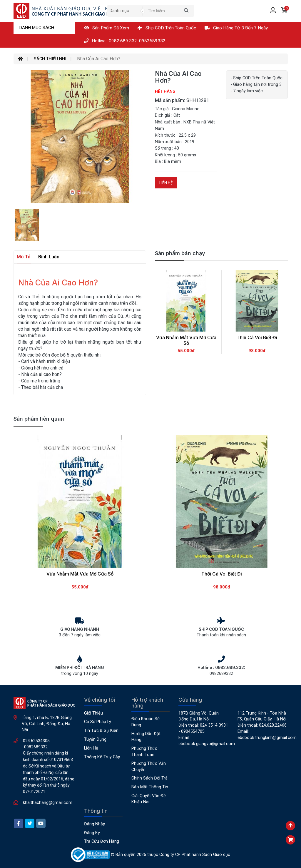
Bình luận (49, 257)
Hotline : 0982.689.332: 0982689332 (125, 41)
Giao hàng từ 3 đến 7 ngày (236, 28)
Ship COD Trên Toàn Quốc (167, 28)
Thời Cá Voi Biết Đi (257, 338)
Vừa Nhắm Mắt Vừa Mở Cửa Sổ (186, 340)
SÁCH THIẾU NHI (50, 59)
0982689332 (36, 747)
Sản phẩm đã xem (107, 28)
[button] (284, 11)
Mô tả (24, 257)
